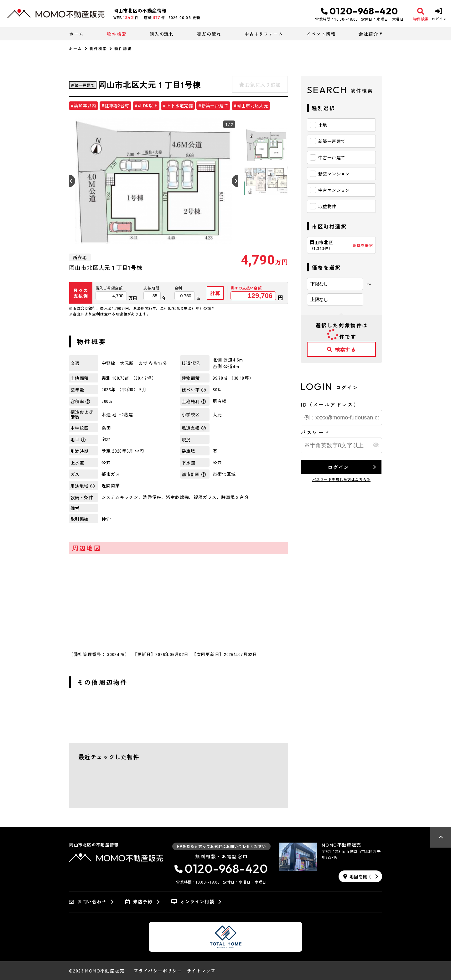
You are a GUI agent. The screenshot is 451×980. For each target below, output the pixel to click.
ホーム (76, 34)
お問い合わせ (88, 902)
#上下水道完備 (178, 105)
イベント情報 (321, 34)
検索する (341, 349)
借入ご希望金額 (109, 288)
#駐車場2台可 (115, 105)
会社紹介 (368, 34)
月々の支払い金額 (246, 288)
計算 (215, 293)
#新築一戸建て (213, 105)
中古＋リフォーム (264, 34)
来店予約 (139, 902)
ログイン (338, 467)
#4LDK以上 (146, 105)
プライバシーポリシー (158, 971)
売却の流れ (209, 34)
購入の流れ (162, 34)
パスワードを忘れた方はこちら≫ (341, 479)
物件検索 (117, 34)
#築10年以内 (83, 105)
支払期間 (151, 288)
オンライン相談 (193, 902)
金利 (178, 288)
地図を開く (358, 876)
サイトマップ (201, 971)
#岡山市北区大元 (251, 105)
